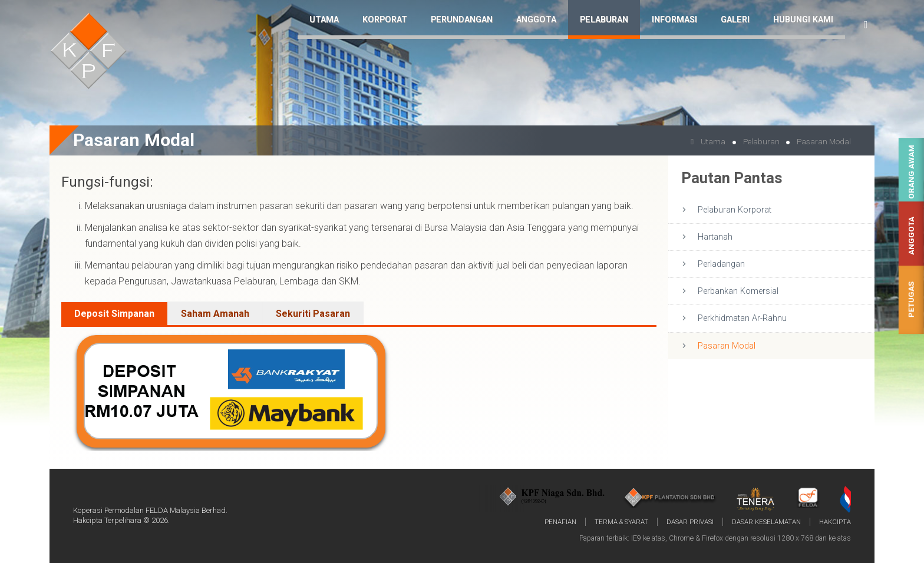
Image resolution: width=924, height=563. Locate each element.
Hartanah (715, 237)
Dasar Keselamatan (766, 522)
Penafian (560, 522)
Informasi (674, 20)
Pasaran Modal (727, 346)
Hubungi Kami (803, 20)
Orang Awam (911, 172)
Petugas (911, 299)
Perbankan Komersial (738, 291)
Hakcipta (835, 522)
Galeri (735, 20)
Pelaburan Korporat (735, 210)
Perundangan (462, 20)
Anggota (911, 236)
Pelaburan (604, 20)
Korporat (385, 20)
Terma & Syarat (621, 522)
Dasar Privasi (690, 522)
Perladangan (721, 264)
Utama (324, 20)
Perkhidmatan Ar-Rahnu (742, 318)
